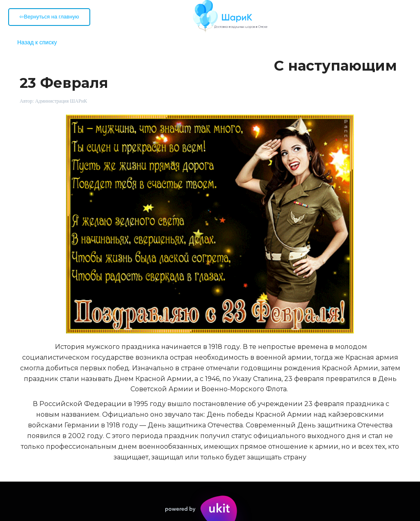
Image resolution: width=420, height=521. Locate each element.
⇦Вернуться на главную (49, 17)
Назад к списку (37, 42)
